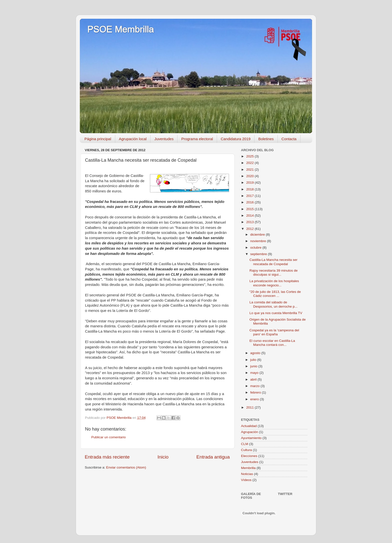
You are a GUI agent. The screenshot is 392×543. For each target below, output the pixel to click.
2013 (250, 222)
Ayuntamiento (251, 438)
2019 (250, 183)
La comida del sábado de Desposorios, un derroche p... (273, 304)
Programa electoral (197, 139)
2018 (250, 189)
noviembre (259, 241)
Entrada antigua (213, 457)
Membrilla (248, 468)
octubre (256, 248)
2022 (250, 163)
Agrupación (249, 432)
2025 (250, 156)
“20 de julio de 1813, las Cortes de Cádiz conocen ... (275, 294)
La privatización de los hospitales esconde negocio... (274, 283)
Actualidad (249, 426)
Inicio (163, 457)
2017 (250, 196)
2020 (250, 176)
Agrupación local (133, 139)
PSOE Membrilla (120, 29)
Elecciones (249, 456)
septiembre (259, 254)
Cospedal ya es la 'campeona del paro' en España (274, 332)
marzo (255, 386)
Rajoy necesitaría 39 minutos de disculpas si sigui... (274, 272)
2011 (250, 407)
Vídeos (246, 480)
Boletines (266, 139)
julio (254, 360)
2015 (250, 209)
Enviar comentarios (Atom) (126, 467)
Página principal (98, 139)
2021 (250, 170)
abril (254, 379)
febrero (256, 392)
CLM (245, 444)
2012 (250, 229)
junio (254, 366)
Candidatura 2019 (236, 139)
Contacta (289, 139)
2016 (250, 202)
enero (255, 399)
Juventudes (164, 139)
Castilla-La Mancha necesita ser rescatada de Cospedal (273, 262)
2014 (250, 216)
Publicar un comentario (108, 437)
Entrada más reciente (107, 457)
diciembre (258, 235)
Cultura (246, 450)
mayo (255, 373)
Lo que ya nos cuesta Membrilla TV (276, 313)
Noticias (247, 474)
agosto (256, 353)
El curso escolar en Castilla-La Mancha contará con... (272, 343)
